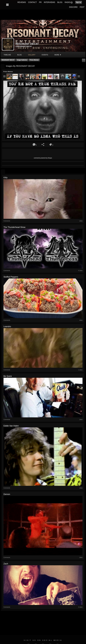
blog (20, 55)
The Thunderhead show (14, 227)
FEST (82, 7)
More (58, 55)
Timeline (7, 55)
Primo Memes (34, 60)
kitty (6, 178)
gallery (32, 55)
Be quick (8, 376)
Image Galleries (22, 60)
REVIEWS (22, 2)
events (45, 55)
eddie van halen (11, 426)
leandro (7, 326)
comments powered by (43, 158)
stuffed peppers (11, 277)
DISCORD (73, 7)
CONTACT (32, 2)
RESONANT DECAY (8, 60)
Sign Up (79, 2)
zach (6, 564)
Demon (7, 494)
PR (40, 2)
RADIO (68, 2)
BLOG (60, 2)
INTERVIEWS (49, 2)
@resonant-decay (24, 46)
